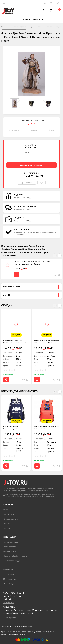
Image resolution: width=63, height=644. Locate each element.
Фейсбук (9, 584)
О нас (6, 510)
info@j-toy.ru (9, 602)
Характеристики (12, 287)
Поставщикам (9, 515)
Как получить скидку (12, 561)
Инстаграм (9, 579)
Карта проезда (10, 618)
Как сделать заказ (11, 542)
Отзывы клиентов (11, 519)
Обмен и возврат (10, 551)
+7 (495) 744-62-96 (32, 176)
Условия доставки (10, 547)
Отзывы (7, 295)
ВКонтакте (10, 574)
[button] (60, 255)
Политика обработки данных (15, 556)
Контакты (7, 529)
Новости (7, 524)
